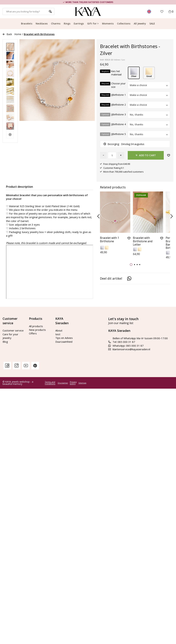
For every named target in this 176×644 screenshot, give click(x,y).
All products (36, 326)
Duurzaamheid (64, 342)
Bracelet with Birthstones (39, 34)
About (59, 330)
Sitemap (82, 383)
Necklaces (42, 24)
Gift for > (93, 24)
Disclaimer (63, 383)
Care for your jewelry (10, 336)
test (58, 334)
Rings (67, 24)
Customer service (13, 330)
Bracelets (27, 24)
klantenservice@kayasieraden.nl (129, 349)
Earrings (79, 24)
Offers (33, 333)
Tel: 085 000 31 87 (122, 342)
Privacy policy (73, 383)
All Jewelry (140, 24)
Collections (124, 24)
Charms (56, 24)
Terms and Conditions (50, 383)
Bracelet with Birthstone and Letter (143, 241)
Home (18, 34)
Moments (108, 24)
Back (7, 34)
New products (37, 330)
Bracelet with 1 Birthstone (110, 240)
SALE (152, 24)
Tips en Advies (64, 338)
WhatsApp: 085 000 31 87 (126, 346)
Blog (5, 342)
